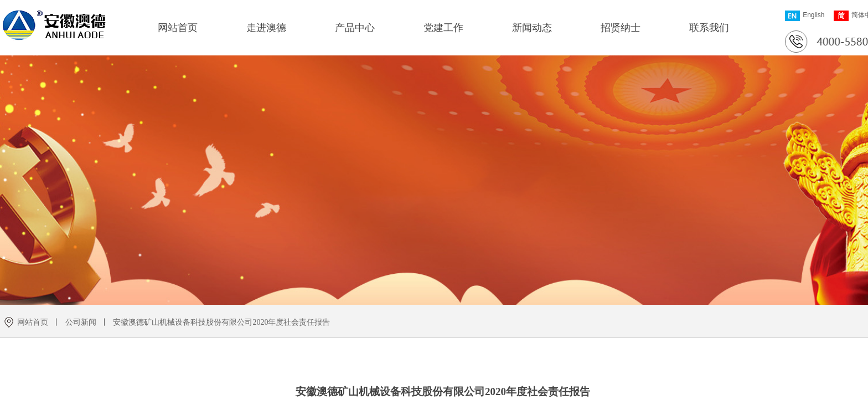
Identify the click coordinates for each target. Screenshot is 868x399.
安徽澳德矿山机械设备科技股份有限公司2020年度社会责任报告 (221, 322)
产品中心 (355, 28)
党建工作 (443, 28)
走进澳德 (266, 28)
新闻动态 (532, 28)
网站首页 (178, 28)
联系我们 (709, 28)
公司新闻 (81, 322)
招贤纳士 (621, 28)
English (805, 16)
